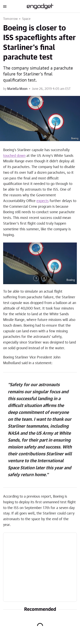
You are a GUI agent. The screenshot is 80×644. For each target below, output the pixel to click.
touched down (14, 156)
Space (26, 19)
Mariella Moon (17, 89)
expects (43, 201)
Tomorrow (10, 19)
